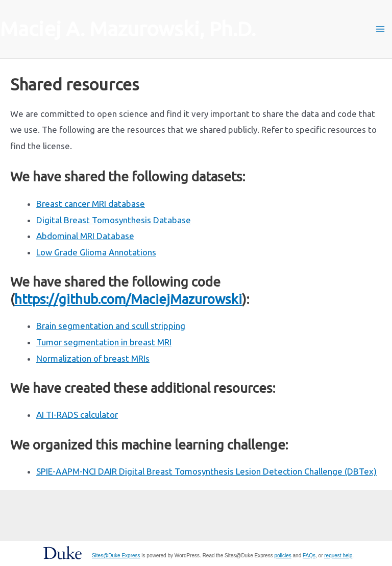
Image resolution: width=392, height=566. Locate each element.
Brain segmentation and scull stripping (111, 326)
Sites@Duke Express (116, 556)
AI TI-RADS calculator (77, 415)
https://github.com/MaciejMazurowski (128, 299)
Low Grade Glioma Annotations (96, 252)
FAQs (309, 556)
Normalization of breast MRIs (93, 358)
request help (338, 556)
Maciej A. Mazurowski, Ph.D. (128, 29)
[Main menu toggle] (381, 29)
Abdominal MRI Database (85, 236)
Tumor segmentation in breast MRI (104, 342)
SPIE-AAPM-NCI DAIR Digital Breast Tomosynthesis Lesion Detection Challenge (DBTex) (206, 471)
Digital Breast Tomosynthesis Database (114, 220)
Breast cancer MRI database (91, 204)
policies (283, 556)
